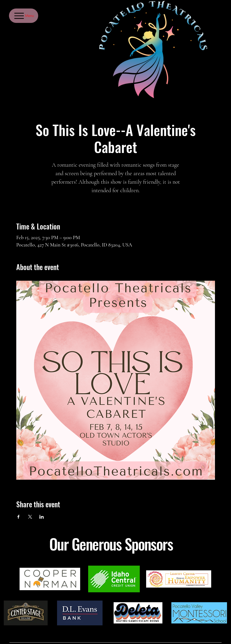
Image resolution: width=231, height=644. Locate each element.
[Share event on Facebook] (19, 517)
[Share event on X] (30, 517)
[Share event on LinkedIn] (42, 517)
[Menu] (24, 16)
